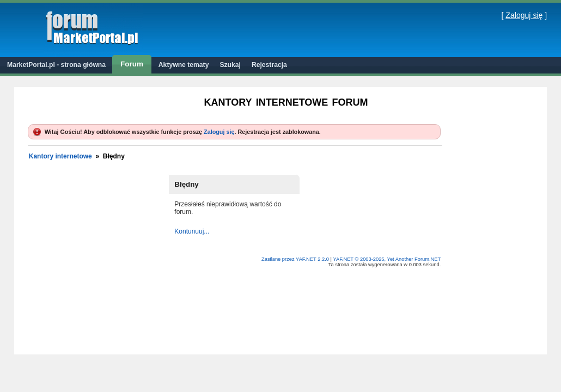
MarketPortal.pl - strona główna (56, 65)
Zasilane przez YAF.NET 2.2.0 (296, 259)
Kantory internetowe (60, 156)
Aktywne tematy (184, 65)
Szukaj (230, 65)
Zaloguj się (524, 15)
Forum (132, 64)
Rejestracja (269, 65)
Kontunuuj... (192, 231)
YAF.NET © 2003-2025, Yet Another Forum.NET (387, 259)
